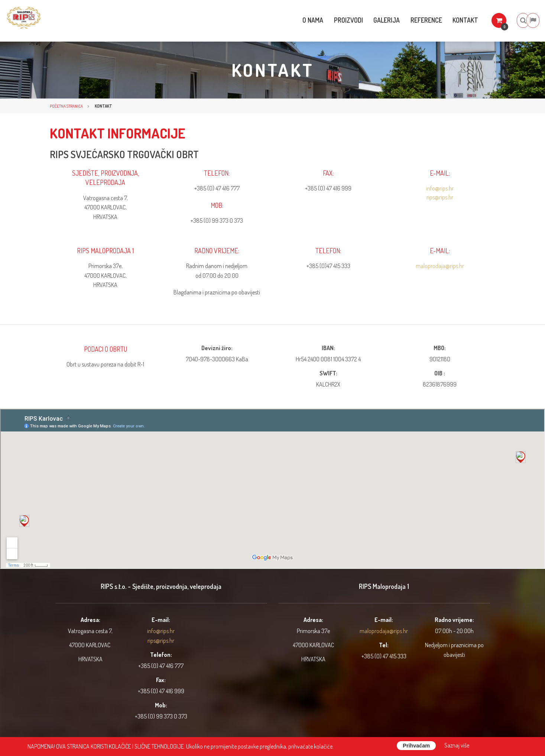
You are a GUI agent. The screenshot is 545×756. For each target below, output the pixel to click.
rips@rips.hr (440, 197)
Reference (406, 20)
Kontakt (447, 20)
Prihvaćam (416, 746)
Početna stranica (66, 106)
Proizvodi (325, 20)
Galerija (365, 20)
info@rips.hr (440, 188)
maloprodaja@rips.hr (440, 266)
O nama (288, 20)
